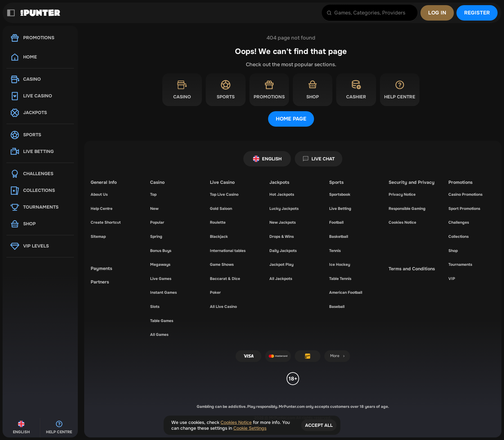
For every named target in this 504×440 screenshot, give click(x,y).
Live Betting (340, 209)
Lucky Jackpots (284, 209)
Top (153, 194)
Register (477, 13)
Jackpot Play (281, 265)
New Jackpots (283, 222)
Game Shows (222, 265)
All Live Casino (223, 307)
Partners (100, 282)
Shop (453, 251)
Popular (157, 222)
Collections (459, 237)
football (336, 222)
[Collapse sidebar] (11, 13)
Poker (215, 292)
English (267, 159)
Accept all (319, 425)
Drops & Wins (282, 237)
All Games (159, 335)
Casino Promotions (465, 194)
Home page (291, 119)
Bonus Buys (161, 251)
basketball (339, 237)
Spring (156, 237)
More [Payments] (338, 356)
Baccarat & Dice (225, 279)
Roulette (218, 222)
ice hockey (340, 265)
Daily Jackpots (283, 251)
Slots (155, 307)
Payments (101, 268)
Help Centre (102, 209)
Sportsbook (340, 194)
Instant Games (163, 292)
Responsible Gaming (407, 209)
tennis (335, 251)
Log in (437, 13)
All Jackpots (281, 279)
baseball (337, 307)
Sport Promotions (464, 209)
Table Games (162, 321)
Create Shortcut (106, 222)
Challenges (459, 222)
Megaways (160, 265)
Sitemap (98, 237)
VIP (452, 279)
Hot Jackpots (282, 194)
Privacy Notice (402, 194)
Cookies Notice (402, 222)
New (154, 209)
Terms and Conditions (412, 269)
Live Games (161, 279)
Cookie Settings (250, 428)
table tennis (340, 279)
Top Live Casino (224, 194)
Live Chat (319, 159)
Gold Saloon (221, 209)
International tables (228, 251)
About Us (99, 194)
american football (346, 292)
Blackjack (219, 237)
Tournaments (460, 265)
